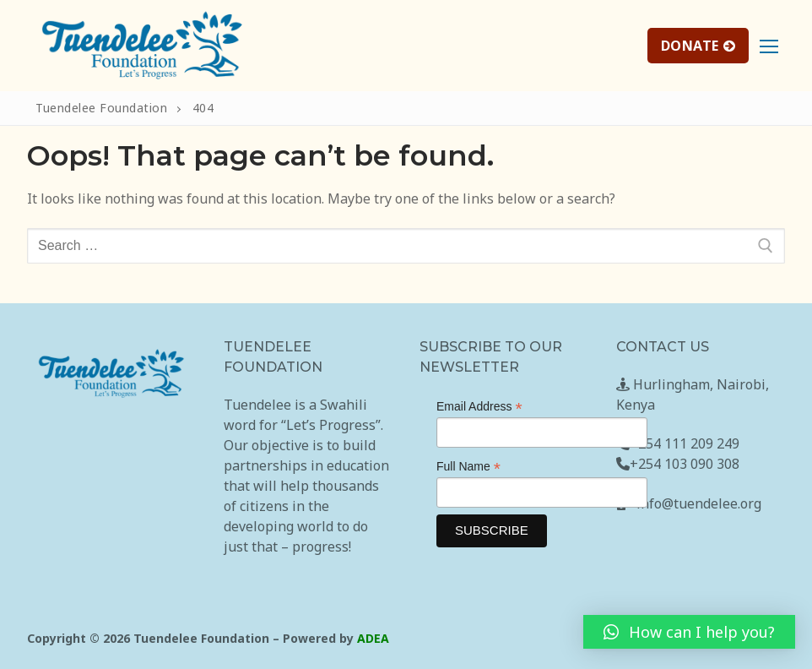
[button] (689, 632)
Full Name (468, 467)
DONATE (698, 46)
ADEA (373, 638)
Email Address (479, 407)
